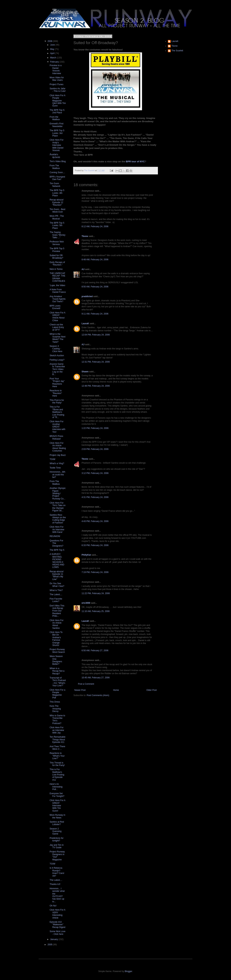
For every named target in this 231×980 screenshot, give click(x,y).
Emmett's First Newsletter (56, 125)
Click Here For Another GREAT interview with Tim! (57, 427)
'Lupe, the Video (57, 285)
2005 (50, 945)
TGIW (52, 459)
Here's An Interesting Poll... (56, 787)
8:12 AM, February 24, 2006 (95, 226)
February (55, 62)
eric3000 (86, 603)
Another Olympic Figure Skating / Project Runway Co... (58, 493)
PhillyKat (86, 555)
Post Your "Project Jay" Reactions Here (57, 383)
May (53, 49)
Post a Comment (86, 684)
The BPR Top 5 (57, 550)
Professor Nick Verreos (57, 243)
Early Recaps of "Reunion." (57, 264)
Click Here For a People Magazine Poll (57, 694)
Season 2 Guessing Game (56, 831)
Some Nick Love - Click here (57, 933)
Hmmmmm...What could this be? (57, 475)
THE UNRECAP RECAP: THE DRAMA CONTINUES (57, 277)
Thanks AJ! (55, 884)
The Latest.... (56, 594)
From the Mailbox (55, 118)
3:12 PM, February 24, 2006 (95, 473)
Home (116, 690)
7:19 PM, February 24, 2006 (95, 572)
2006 (50, 41)
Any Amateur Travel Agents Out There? (58, 299)
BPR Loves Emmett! (55, 307)
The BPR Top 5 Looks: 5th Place (57, 225)
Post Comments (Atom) (98, 695)
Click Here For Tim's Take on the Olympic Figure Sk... (58, 507)
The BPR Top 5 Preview (57, 250)
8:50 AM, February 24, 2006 (95, 287)
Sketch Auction (57, 356)
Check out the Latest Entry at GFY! (57, 327)
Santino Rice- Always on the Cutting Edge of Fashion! (58, 519)
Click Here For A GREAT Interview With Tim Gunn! (57, 806)
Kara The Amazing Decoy (55, 709)
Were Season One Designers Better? (56, 660)
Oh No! (53, 906)
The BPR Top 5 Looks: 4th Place (57, 193)
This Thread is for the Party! (57, 764)
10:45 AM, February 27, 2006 (96, 678)
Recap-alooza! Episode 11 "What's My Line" (57, 575)
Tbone (85, 236)
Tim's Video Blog (58, 161)
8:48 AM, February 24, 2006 (95, 260)
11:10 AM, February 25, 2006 (96, 611)
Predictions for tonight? (57, 839)
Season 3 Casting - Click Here (56, 349)
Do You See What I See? (57, 585)
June (53, 45)
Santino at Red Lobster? (57, 823)
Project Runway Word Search (57, 651)
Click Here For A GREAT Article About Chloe (57, 317)
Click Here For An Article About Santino (57, 624)
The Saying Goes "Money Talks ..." (57, 235)
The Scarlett (177, 51)
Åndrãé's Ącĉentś (55, 156)
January (54, 939)
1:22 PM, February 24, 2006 (95, 428)
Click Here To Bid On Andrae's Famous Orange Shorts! (56, 639)
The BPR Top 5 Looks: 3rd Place (57, 133)
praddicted (87, 296)
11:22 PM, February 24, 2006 (96, 593)
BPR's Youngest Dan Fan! (57, 178)
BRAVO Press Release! (56, 437)
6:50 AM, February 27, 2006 (95, 651)
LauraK (85, 324)
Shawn (85, 372)
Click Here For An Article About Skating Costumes (58, 447)
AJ (83, 269)
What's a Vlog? (57, 463)
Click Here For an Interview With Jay (57, 730)
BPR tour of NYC (135, 161)
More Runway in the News (57, 816)
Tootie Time (55, 468)
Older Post (152, 690)
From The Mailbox (55, 167)
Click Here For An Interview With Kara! (57, 529)
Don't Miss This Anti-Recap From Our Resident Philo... (57, 611)
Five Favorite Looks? (56, 600)
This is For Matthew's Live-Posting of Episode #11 (57, 775)
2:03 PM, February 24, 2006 (95, 449)
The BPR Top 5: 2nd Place (57, 111)
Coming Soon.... (57, 172)
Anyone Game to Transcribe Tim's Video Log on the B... (57, 369)
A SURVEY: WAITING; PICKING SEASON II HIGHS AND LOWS (57, 561)
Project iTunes (56, 84)
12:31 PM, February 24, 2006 (96, 362)
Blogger (128, 971)
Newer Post (80, 690)
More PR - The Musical (57, 217)
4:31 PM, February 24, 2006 (95, 497)
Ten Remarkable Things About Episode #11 (57, 740)
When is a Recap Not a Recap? (57, 671)
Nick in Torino (56, 269)
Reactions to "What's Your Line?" (57, 756)
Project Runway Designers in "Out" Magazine (57, 856)
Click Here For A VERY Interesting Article (57, 914)
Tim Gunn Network (55, 185)
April (53, 53)
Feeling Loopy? (57, 360)
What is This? (56, 590)
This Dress (55, 702)
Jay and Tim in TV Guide (57, 846)
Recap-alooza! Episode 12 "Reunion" (57, 202)
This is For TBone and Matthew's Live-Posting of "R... (57, 412)
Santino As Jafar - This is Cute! (58, 90)
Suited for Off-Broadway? (56, 257)
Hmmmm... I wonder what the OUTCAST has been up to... (57, 895)
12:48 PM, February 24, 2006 (96, 386)
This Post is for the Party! (57, 401)
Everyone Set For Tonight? (57, 795)
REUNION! (55, 536)
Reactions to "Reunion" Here (56, 393)
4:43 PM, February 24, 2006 (95, 521)
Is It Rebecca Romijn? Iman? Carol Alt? (57, 872)
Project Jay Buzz (58, 455)
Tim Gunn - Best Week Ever (57, 211)
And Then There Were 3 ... (57, 748)
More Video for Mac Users (57, 79)
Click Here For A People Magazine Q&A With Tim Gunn (58, 101)
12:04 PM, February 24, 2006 (96, 335)
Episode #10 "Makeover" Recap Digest (57, 925)
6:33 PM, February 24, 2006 (95, 545)
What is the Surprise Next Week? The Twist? (58, 338)
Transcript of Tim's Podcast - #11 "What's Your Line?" (58, 682)
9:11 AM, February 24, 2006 (95, 314)
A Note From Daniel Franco (58, 291)
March (54, 58)
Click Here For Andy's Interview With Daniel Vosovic (57, 145)
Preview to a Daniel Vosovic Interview (56, 69)
